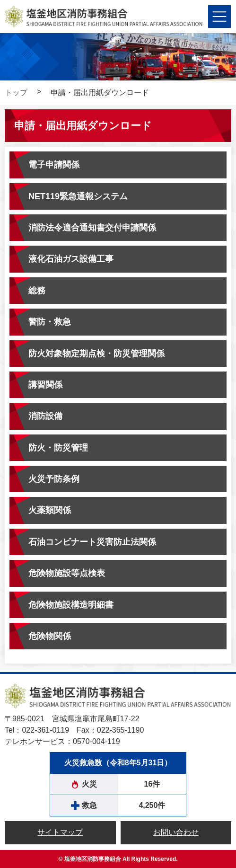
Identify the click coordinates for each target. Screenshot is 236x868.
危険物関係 (50, 636)
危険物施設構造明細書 (71, 605)
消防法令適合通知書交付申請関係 (92, 228)
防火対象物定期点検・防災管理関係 (96, 354)
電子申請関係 (54, 165)
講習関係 (45, 385)
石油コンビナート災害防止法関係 (92, 542)
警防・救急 (50, 322)
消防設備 (45, 416)
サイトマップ (60, 832)
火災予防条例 (54, 479)
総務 (37, 291)
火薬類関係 (50, 510)
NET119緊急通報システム (78, 196)
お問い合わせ (176, 832)
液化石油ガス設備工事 (71, 259)
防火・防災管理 (58, 448)
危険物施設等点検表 (67, 573)
